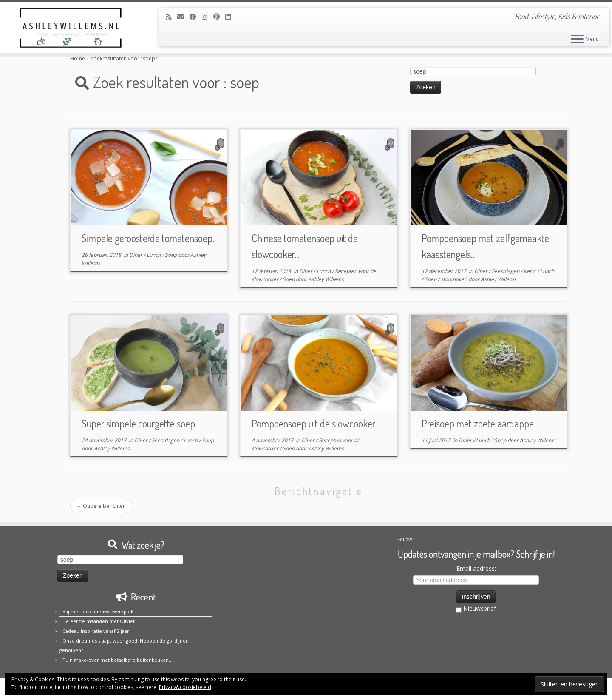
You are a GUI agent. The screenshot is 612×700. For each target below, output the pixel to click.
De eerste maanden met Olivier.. (100, 621)
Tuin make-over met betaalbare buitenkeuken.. (117, 660)
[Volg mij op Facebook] (196, 17)
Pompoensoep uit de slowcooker (313, 423)
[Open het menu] (577, 40)
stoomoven (455, 279)
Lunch (154, 255)
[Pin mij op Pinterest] (219, 17)
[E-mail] (183, 17)
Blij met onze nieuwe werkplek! (99, 611)
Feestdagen (506, 271)
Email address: (476, 568)
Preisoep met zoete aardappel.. (480, 423)
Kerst (530, 271)
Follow (405, 539)
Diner (136, 255)
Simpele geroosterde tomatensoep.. (149, 238)
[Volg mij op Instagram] (208, 17)
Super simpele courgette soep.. (140, 423)
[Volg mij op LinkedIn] (231, 17)
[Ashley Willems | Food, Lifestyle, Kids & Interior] (71, 28)
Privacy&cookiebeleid (185, 687)
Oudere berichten (101, 506)
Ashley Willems (326, 279)
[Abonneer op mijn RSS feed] (171, 17)
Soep (171, 255)
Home (78, 58)
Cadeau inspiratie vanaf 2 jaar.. (97, 631)
